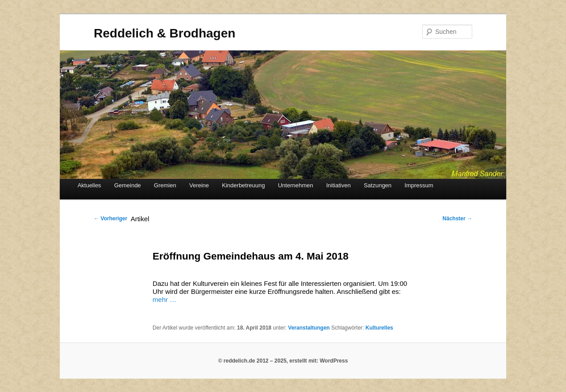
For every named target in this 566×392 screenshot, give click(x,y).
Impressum (419, 185)
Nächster (457, 219)
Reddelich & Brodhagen (164, 33)
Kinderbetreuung (243, 185)
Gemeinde (128, 185)
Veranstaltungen (309, 328)
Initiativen (339, 185)
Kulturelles (379, 328)
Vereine (199, 185)
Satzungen (378, 185)
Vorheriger (110, 219)
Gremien (165, 185)
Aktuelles (89, 185)
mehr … (164, 299)
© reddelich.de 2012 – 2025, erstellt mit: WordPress (283, 361)
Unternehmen (296, 185)
